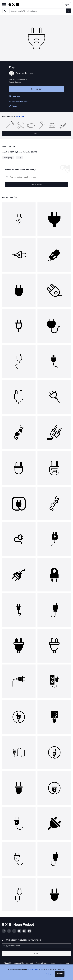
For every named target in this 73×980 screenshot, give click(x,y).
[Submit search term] (68, 11)
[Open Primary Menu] (4, 5)
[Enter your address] (36, 946)
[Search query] (36, 177)
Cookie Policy (33, 969)
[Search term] (38, 11)
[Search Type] (6, 11)
